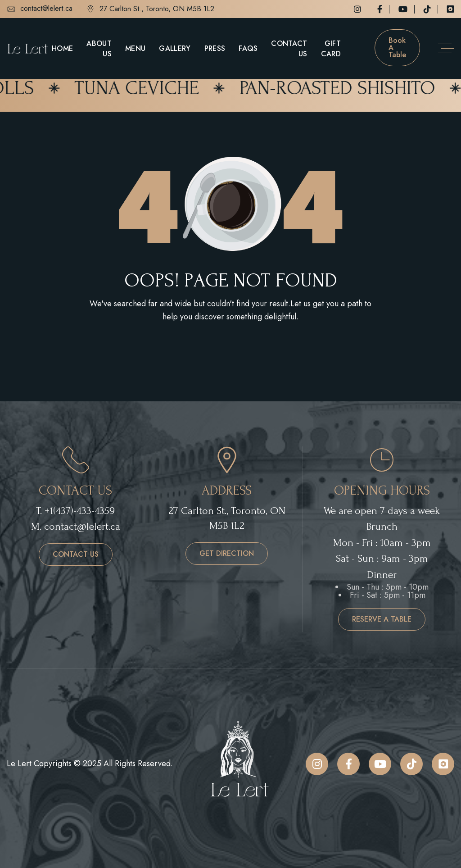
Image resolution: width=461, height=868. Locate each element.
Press (215, 48)
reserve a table (382, 619)
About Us (99, 49)
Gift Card (331, 49)
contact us (76, 554)
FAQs (248, 48)
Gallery (175, 48)
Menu (135, 48)
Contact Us (289, 49)
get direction (227, 553)
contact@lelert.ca (40, 9)
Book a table (397, 48)
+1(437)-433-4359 (80, 511)
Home (62, 48)
